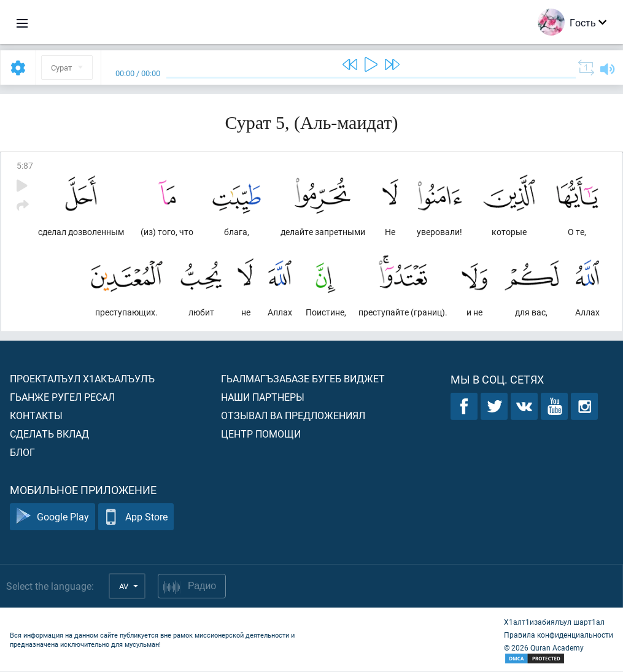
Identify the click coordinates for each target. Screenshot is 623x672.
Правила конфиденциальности (559, 635)
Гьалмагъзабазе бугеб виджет (303, 379)
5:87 (25, 165)
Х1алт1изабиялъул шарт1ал (554, 622)
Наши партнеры (263, 397)
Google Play (52, 518)
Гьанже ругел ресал (62, 397)
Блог (22, 453)
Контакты (36, 416)
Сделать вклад (49, 434)
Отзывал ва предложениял (293, 416)
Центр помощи (261, 434)
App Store (136, 518)
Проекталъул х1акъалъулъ (82, 379)
